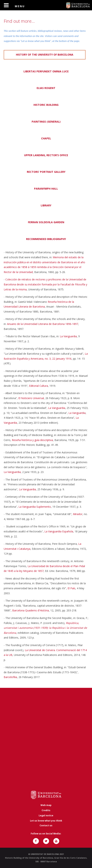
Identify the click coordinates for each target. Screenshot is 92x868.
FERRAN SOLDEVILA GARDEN (46, 222)
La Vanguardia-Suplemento (35, 507)
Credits (46, 810)
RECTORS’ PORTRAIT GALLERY (46, 172)
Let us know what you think (46, 821)
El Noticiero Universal (31, 398)
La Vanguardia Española (59, 531)
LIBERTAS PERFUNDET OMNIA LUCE (46, 71)
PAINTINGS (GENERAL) (46, 122)
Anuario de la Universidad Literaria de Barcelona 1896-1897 (43, 324)
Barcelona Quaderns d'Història (31, 610)
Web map (46, 805)
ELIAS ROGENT (46, 88)
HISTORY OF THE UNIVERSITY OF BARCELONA (45, 55)
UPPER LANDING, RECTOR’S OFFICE (46, 155)
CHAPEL (46, 138)
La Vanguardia (68, 336)
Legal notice (46, 815)
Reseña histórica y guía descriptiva (32, 440)
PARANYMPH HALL (46, 189)
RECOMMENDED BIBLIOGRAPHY (46, 239)
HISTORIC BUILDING (46, 105)
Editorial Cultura (39, 386)
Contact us (46, 825)
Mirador (78, 514)
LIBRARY (46, 205)
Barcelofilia (10, 677)
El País (71, 588)
